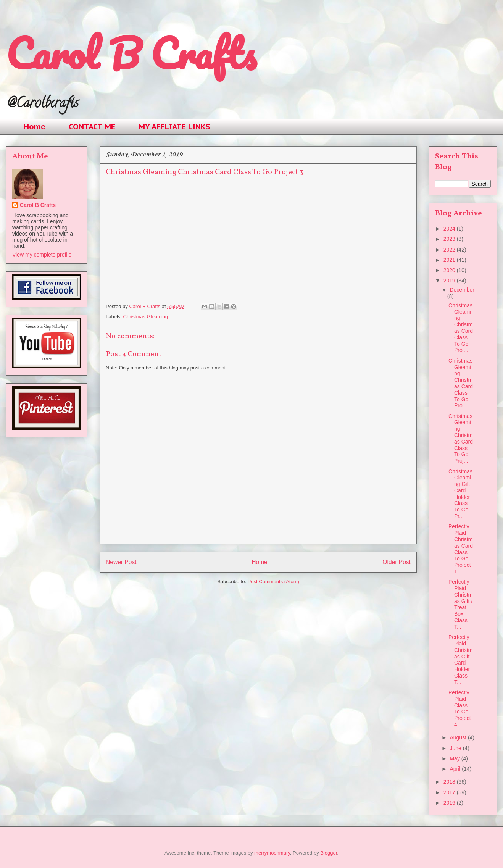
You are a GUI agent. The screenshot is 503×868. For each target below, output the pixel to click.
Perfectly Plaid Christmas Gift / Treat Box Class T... (460, 604)
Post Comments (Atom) (273, 582)
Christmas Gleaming (146, 317)
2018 (450, 782)
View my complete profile (42, 255)
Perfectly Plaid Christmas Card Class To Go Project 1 (461, 549)
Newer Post (121, 562)
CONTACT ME (92, 127)
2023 (450, 239)
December (462, 290)
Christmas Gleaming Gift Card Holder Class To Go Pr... (460, 494)
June (456, 748)
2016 (450, 803)
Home (35, 127)
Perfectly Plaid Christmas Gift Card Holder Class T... (460, 660)
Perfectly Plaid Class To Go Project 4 (460, 708)
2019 (450, 281)
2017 (450, 792)
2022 (450, 250)
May (455, 758)
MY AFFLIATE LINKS (174, 127)
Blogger (329, 853)
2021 (450, 260)
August (459, 737)
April (456, 769)
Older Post (397, 562)
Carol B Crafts (131, 53)
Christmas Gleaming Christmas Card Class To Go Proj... (461, 328)
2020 (450, 270)
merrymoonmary (272, 853)
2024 (450, 229)
